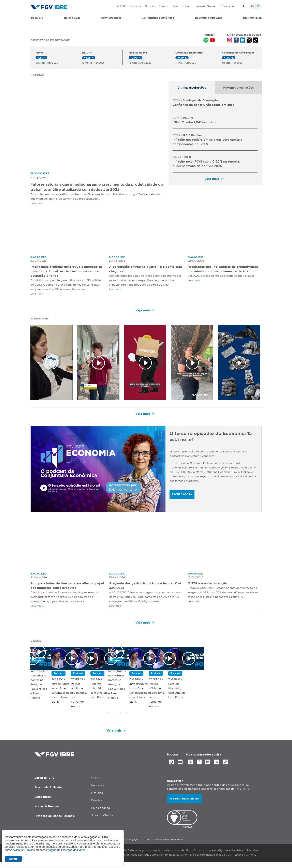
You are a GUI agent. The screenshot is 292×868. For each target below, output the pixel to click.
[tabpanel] (215, 139)
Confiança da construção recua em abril (203, 105)
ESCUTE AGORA (182, 495)
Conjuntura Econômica (158, 18)
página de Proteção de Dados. (67, 850)
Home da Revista (47, 812)
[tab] (192, 88)
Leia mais (36, 203)
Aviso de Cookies (24, 850)
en (253, 6)
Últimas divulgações (192, 88)
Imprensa (135, 6)
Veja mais (212, 179)
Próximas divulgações (238, 88)
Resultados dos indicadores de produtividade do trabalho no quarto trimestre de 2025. (218, 271)
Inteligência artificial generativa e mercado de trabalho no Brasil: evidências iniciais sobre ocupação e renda (66, 271)
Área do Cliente (206, 6)
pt (258, 6)
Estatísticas (72, 18)
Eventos (164, 6)
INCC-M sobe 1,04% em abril (194, 122)
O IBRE (122, 6)
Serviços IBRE (44, 783)
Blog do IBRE (252, 18)
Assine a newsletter (184, 804)
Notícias (150, 6)
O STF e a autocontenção (209, 584)
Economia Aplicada (48, 793)
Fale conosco (181, 6)
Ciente (13, 859)
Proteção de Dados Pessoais (55, 822)
